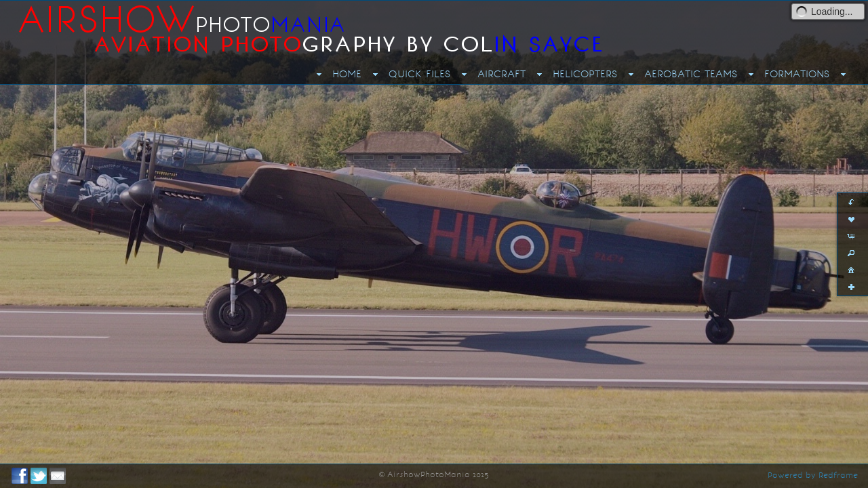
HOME (347, 74)
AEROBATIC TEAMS (691, 74)
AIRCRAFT (501, 74)
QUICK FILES (419, 74)
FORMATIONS (797, 74)
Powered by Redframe (813, 475)
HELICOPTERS (585, 74)
